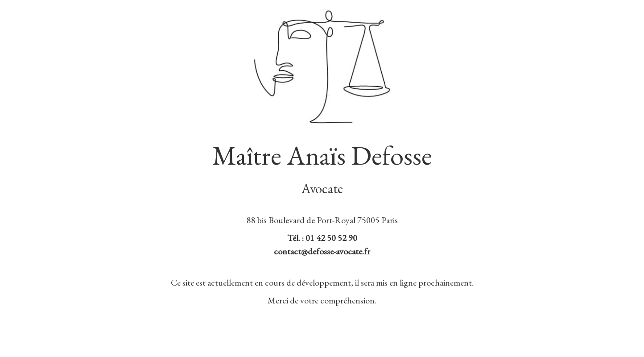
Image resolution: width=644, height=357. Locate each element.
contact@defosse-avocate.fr (322, 251)
